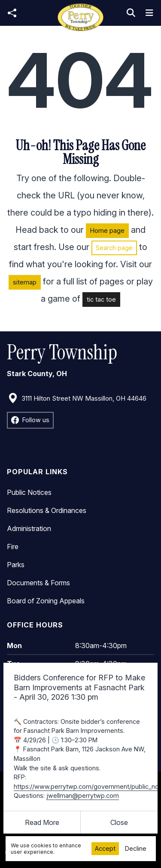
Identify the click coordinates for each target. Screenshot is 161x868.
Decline (136, 848)
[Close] (119, 822)
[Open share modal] (12, 13)
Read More (42, 822)
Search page (114, 248)
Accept (105, 848)
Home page (107, 230)
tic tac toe (101, 299)
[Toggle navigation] (149, 13)
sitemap (25, 282)
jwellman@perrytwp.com (83, 795)
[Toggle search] (131, 13)
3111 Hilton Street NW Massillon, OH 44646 (77, 398)
